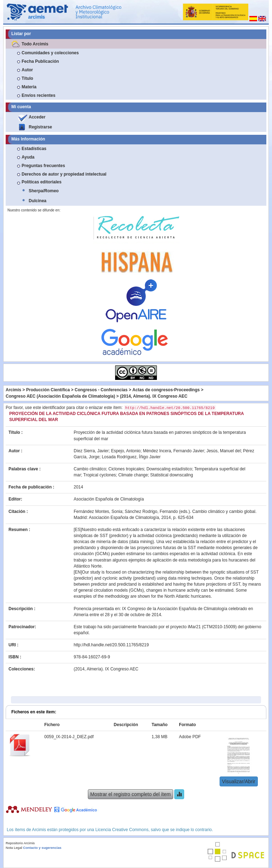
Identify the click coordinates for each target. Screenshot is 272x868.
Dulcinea (38, 201)
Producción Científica (48, 390)
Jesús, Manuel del (224, 451)
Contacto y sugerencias (42, 848)
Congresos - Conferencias (101, 390)
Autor (27, 70)
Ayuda (28, 157)
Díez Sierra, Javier (91, 451)
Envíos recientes (38, 95)
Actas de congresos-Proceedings (166, 390)
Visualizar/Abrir (239, 781)
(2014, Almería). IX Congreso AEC (154, 396)
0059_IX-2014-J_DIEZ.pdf (69, 737)
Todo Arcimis (35, 44)
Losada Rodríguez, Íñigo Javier (131, 457)
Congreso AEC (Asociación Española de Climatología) (60, 396)
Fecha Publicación (40, 61)
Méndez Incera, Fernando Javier (173, 451)
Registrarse (40, 127)
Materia (29, 87)
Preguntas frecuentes (43, 166)
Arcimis (13, 390)
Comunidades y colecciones (50, 53)
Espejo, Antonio (126, 451)
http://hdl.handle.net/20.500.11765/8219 (111, 645)
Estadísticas (34, 149)
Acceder (37, 117)
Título (27, 78)
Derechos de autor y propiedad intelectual (64, 174)
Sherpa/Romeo (44, 191)
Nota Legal (14, 848)
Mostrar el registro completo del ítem (131, 794)
